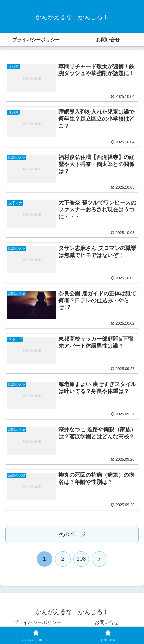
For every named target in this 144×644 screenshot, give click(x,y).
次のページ (72, 534)
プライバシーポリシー (37, 622)
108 (81, 559)
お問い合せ (107, 622)
